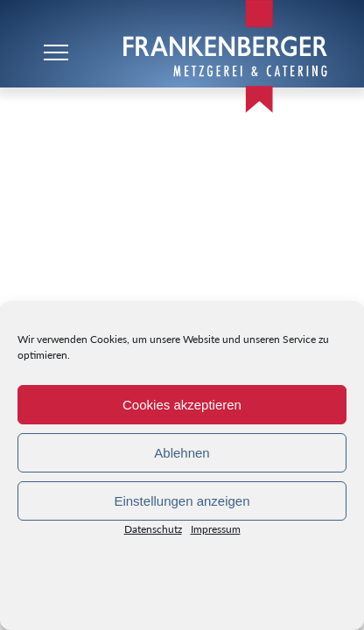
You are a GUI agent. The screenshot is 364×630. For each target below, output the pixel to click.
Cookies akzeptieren (182, 405)
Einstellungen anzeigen (182, 501)
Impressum (216, 532)
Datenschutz (153, 532)
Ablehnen (182, 453)
